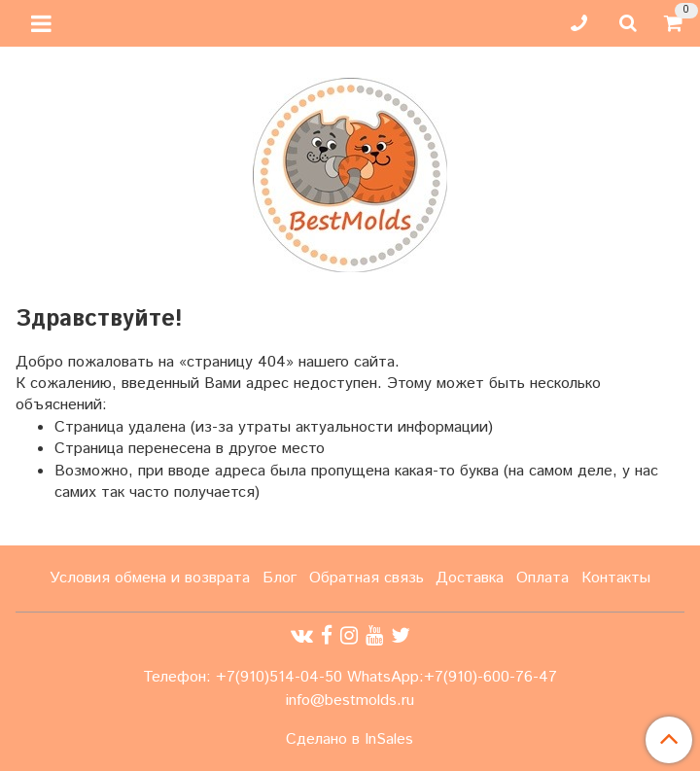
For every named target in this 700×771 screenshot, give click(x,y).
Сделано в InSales (350, 740)
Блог (280, 578)
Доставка (470, 578)
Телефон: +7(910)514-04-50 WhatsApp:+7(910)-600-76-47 (350, 677)
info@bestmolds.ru (350, 701)
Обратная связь (367, 578)
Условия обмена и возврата (150, 578)
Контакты (616, 578)
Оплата (542, 578)
